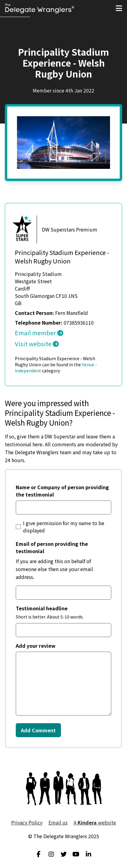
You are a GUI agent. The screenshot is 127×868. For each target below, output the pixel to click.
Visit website (37, 344)
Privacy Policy (27, 822)
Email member (39, 333)
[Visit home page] (39, 9)
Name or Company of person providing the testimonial (62, 491)
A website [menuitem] (95, 822)
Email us (58, 822)
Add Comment (38, 730)
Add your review (36, 646)
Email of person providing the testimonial (52, 547)
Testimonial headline (42, 608)
